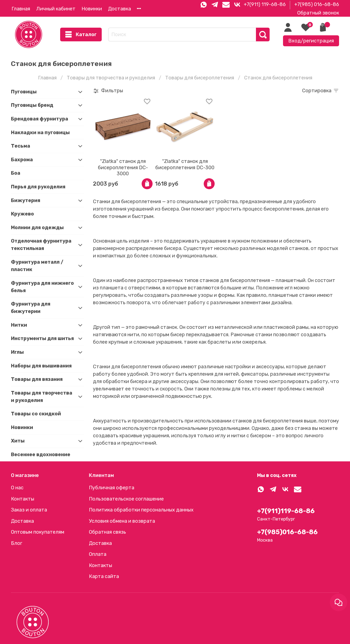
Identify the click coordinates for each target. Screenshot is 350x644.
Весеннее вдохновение (41, 455)
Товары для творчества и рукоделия (111, 78)
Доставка (119, 9)
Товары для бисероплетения (200, 78)
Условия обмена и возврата (122, 521)
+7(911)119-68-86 (286, 511)
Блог (17, 543)
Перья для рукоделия (38, 187)
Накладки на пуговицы (40, 133)
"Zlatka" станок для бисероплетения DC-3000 (123, 167)
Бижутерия (26, 200)
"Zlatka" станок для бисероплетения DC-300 (185, 164)
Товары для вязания (37, 379)
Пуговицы (24, 92)
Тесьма (21, 146)
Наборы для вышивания (41, 366)
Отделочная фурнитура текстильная (41, 245)
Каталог (81, 35)
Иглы (17, 352)
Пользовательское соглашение (126, 499)
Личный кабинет (56, 9)
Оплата (98, 554)
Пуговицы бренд (32, 105)
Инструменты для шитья (42, 338)
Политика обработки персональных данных (141, 510)
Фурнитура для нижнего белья (42, 287)
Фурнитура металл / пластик (37, 266)
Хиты (18, 441)
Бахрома (22, 160)
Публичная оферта (112, 488)
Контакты (23, 499)
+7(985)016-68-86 (287, 532)
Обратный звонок (318, 13)
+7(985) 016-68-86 (317, 4)
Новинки (92, 9)
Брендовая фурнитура (40, 119)
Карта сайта (104, 576)
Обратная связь (107, 532)
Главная (21, 9)
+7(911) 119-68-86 (265, 4)
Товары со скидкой (36, 414)
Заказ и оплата (29, 510)
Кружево (22, 214)
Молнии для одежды (37, 228)
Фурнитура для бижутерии (31, 308)
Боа (16, 173)
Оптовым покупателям (38, 532)
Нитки (19, 325)
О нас (17, 488)
